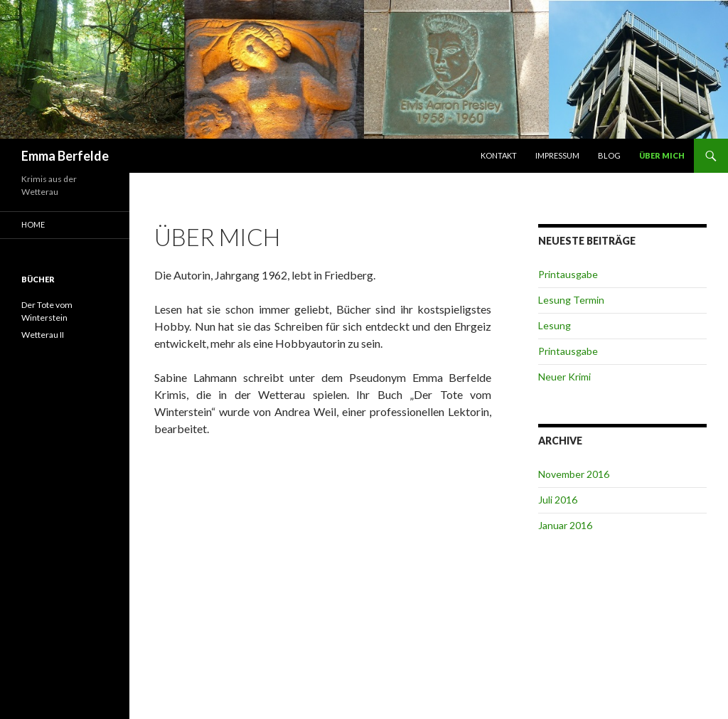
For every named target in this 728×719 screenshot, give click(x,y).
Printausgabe (568, 274)
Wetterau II (43, 335)
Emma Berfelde (65, 156)
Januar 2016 (565, 525)
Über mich (662, 155)
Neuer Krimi (564, 377)
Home (33, 224)
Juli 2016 (558, 500)
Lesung (555, 325)
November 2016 (574, 474)
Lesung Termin (571, 300)
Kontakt (499, 155)
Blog (609, 155)
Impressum (557, 155)
